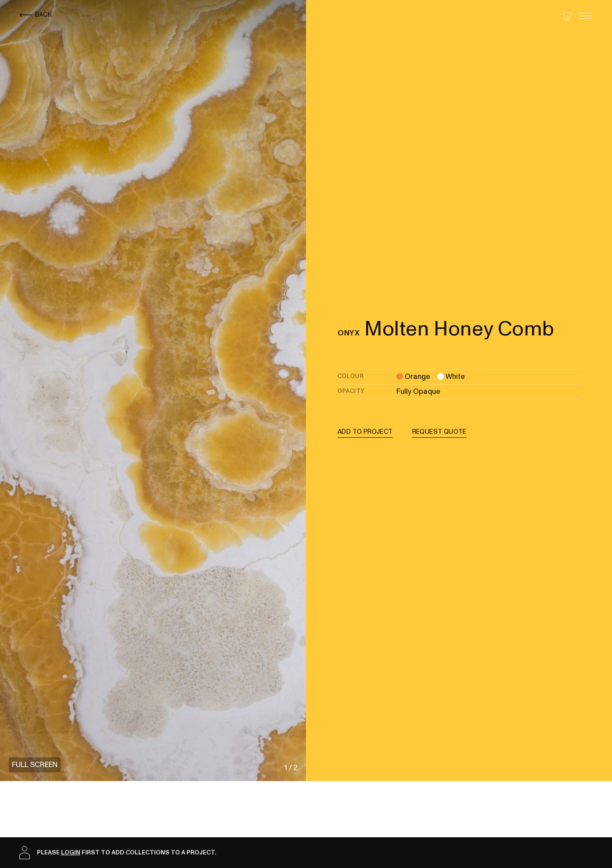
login (71, 852)
